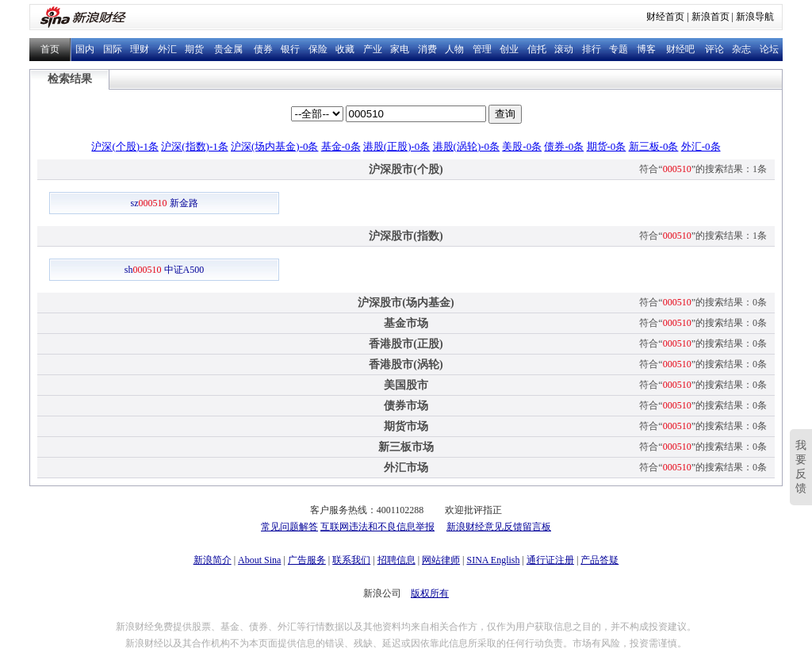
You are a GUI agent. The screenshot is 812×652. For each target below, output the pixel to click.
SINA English (493, 560)
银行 (290, 49)
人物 (454, 49)
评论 (714, 49)
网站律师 (441, 560)
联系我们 (351, 560)
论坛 (769, 49)
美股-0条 (522, 146)
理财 (140, 49)
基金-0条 (341, 146)
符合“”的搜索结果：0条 (703, 302)
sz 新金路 (165, 203)
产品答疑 (599, 560)
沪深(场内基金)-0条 (275, 146)
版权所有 (430, 593)
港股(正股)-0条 (397, 146)
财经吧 (680, 49)
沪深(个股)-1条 (125, 146)
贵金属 (228, 49)
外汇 (167, 49)
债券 (263, 49)
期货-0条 (607, 146)
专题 (619, 49)
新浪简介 (213, 560)
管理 (482, 49)
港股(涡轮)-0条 (467, 146)
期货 (194, 49)
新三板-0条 (654, 146)
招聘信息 (396, 560)
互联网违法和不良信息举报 (377, 527)
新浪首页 (710, 17)
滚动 (564, 49)
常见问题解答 (289, 527)
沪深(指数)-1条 (195, 146)
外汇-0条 (701, 146)
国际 (113, 49)
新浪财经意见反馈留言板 (499, 527)
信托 (537, 49)
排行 (592, 49)
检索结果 (70, 79)
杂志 (741, 49)
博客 (646, 49)
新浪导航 (755, 17)
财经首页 (665, 17)
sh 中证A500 (164, 270)
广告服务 (307, 560)
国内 (85, 49)
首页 (50, 49)
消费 (427, 49)
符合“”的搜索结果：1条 (703, 169)
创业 (509, 49)
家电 (400, 49)
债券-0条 (564, 146)
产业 (373, 49)
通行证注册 (550, 560)
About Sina (259, 560)
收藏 (345, 49)
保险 (318, 49)
